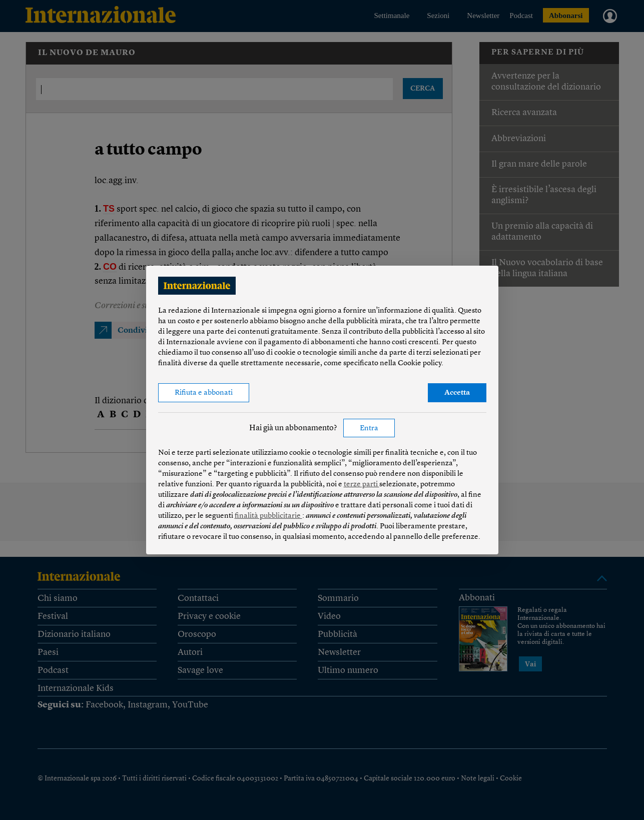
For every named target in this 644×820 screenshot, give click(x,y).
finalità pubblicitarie (268, 516)
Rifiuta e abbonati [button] (204, 393)
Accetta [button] (457, 393)
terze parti (362, 485)
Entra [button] (369, 429)
